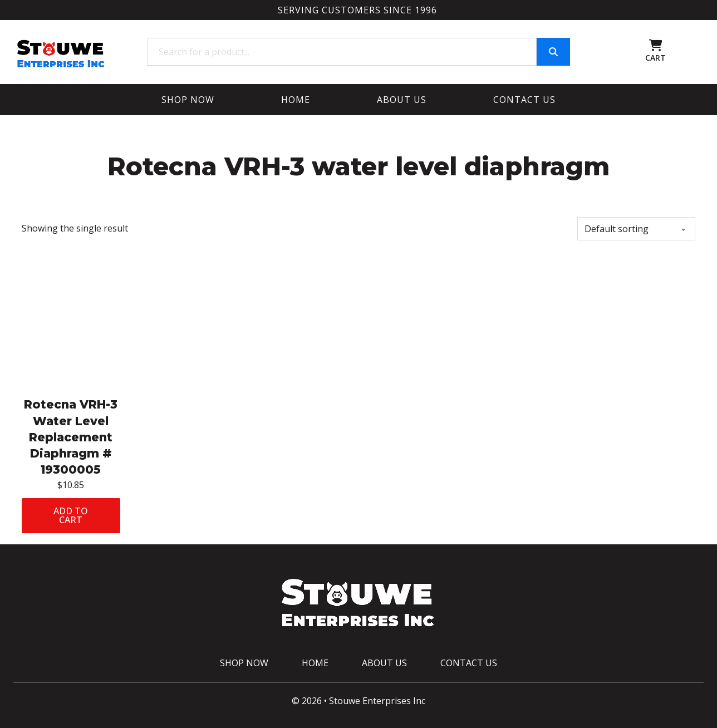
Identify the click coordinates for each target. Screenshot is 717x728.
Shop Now (188, 100)
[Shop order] (636, 229)
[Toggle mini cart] (656, 45)
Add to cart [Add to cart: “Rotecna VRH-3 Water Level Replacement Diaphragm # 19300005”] (71, 515)
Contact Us (524, 100)
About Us (402, 100)
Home (296, 100)
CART (655, 58)
